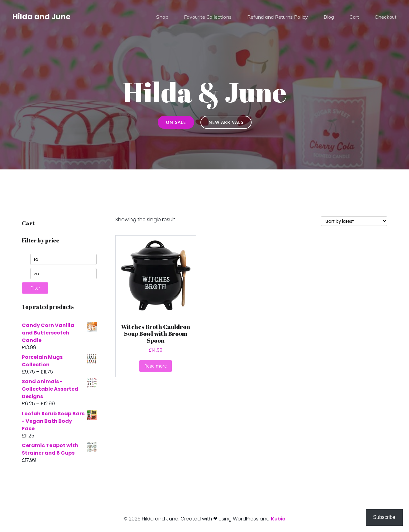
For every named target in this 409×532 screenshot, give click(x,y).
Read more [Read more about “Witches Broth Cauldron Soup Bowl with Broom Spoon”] (156, 366)
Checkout (386, 17)
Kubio (278, 519)
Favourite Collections (208, 17)
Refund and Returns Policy (278, 17)
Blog (329, 17)
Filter (35, 288)
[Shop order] (354, 221)
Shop (162, 17)
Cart (354, 17)
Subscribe (384, 517)
